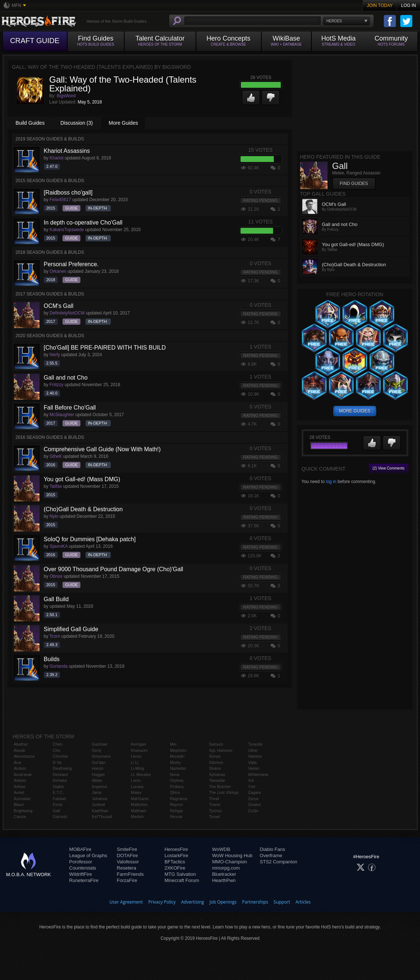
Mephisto (178, 750)
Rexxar (176, 817)
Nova (175, 774)
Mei (173, 744)
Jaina (97, 792)
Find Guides (354, 184)
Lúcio (136, 780)
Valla (253, 762)
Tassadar (217, 780)
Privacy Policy (162, 902)
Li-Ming (137, 768)
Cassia (20, 817)
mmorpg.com (226, 868)
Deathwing (62, 768)
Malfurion (139, 804)
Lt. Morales (141, 774)
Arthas (20, 787)
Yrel (252, 787)
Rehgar (177, 811)
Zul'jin (253, 811)
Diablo (58, 787)
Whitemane (258, 774)
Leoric (136, 756)
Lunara (137, 787)
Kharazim (139, 750)
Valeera (255, 756)
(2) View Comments (389, 468)
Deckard (60, 774)
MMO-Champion (229, 862)
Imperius (99, 787)
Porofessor (81, 862)
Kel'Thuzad (102, 817)
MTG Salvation (180, 874)
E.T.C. (58, 792)
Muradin (177, 756)
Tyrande (256, 744)
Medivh (137, 817)
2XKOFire (175, 868)
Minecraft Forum (182, 880)
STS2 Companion (279, 862)
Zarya (253, 799)
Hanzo (98, 768)
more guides (355, 411)
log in (331, 482)
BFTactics (175, 862)
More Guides (123, 123)
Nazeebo (178, 768)
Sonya (215, 756)
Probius (177, 787)
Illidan (97, 780)
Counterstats (83, 868)
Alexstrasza (24, 756)
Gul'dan (99, 762)
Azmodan (22, 799)
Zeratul (254, 804)
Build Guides (30, 123)
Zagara (255, 792)
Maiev (136, 792)
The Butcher (220, 787)
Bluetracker (224, 874)
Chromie (60, 756)
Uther (253, 750)
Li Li (135, 762)
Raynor (176, 804)
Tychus (215, 811)
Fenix (58, 804)
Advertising (193, 902)
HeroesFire (176, 849)
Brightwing (23, 811)
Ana (18, 762)
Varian (254, 768)
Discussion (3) (77, 123)
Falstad (59, 799)
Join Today (380, 5)
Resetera (127, 868)
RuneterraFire (84, 880)
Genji (97, 750)
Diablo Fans (273, 849)
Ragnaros (179, 799)
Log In (408, 5)
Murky (175, 762)
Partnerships (255, 902)
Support (282, 902)
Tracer (215, 804)
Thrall (214, 799)
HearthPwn (224, 880)
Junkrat (98, 804)
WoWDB (221, 849)
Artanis (20, 780)
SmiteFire (127, 849)
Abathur (21, 744)
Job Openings (223, 902)
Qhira (175, 792)
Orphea (177, 780)
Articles (303, 902)
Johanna (99, 799)
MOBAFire (80, 849)
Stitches (216, 762)
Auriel (19, 792)
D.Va (57, 762)
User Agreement (126, 902)
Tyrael (215, 817)
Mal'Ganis (140, 799)
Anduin (20, 768)
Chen (57, 744)
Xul (251, 780)
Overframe (271, 855)
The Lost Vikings (224, 792)
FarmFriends (130, 874)
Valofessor (128, 862)
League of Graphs (88, 855)
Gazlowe (100, 744)
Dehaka (60, 780)
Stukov (215, 768)
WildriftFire (80, 874)
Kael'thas (100, 811)
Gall (56, 811)
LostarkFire (176, 855)
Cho (56, 750)
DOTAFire (128, 855)
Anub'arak (23, 774)
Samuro (216, 744)
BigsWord (66, 96)
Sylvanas (217, 774)
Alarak (20, 750)
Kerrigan (139, 744)
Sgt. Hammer (221, 750)
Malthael (139, 811)
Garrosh (60, 817)
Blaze (19, 804)
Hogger (98, 774)
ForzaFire (127, 880)
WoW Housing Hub (232, 855)
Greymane (101, 756)
